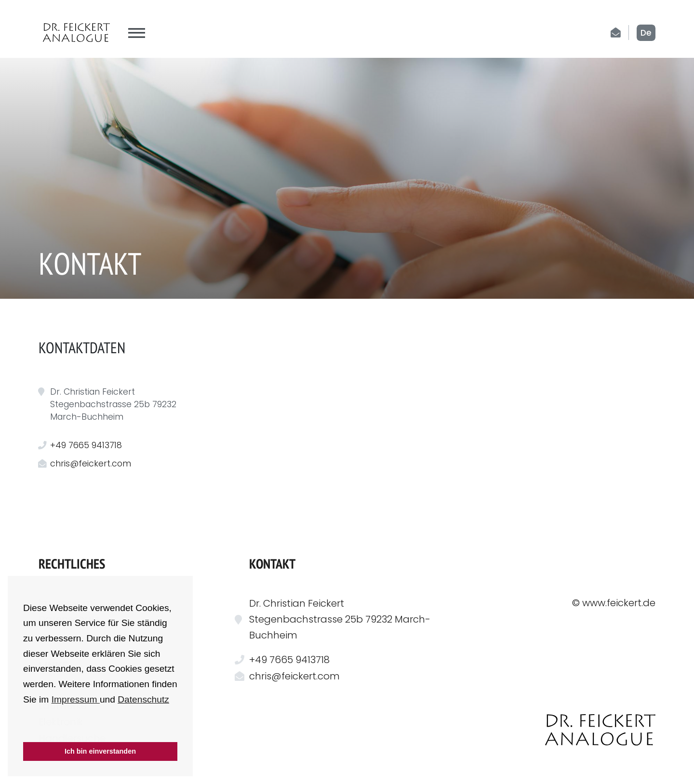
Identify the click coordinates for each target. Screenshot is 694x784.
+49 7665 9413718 (86, 445)
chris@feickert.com (91, 464)
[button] (25, 729)
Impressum (76, 699)
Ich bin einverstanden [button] (100, 751)
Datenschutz (143, 699)
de (646, 33)
